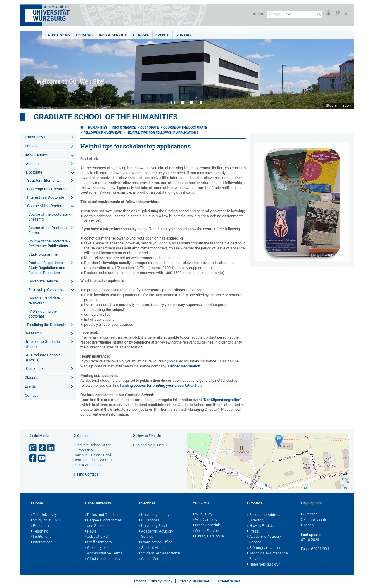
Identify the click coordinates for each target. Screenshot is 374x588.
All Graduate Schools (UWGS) (43, 358)
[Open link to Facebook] (33, 458)
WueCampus (205, 520)
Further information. (185, 366)
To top (307, 525)
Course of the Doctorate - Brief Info (49, 217)
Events (162, 35)
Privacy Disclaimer (194, 581)
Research (34, 333)
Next (343, 70)
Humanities (98, 128)
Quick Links (36, 368)
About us (33, 164)
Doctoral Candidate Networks (44, 301)
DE (346, 14)
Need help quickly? (263, 565)
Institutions (41, 537)
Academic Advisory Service (156, 534)
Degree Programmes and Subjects (103, 523)
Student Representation (159, 554)
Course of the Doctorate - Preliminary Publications (49, 244)
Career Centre (151, 559)
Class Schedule (207, 525)
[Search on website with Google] (294, 14)
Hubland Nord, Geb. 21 (151, 445)
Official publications (102, 559)
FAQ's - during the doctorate (43, 314)
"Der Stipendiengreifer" (222, 400)
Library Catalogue (208, 537)
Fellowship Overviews (46, 290)
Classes (141, 35)
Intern (258, 14)
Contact (184, 35)
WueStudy (202, 514)
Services (147, 504)
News (91, 532)
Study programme (43, 254)
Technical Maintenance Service (267, 556)
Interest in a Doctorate (46, 197)
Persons (84, 35)
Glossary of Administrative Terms (104, 551)
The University (44, 515)
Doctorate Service (43, 281)
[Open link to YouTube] (42, 458)
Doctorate (34, 172)
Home (37, 504)
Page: (306, 549)
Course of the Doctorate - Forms (49, 230)
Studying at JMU (45, 521)
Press (253, 532)
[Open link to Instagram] (33, 448)
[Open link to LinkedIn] (51, 448)
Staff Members (98, 542)
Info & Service (113, 35)
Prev (31, 70)
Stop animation (338, 105)
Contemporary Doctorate (47, 189)
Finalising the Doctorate (47, 325)
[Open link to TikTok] (42, 448)
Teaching (39, 532)
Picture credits (314, 520)
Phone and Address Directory (264, 518)
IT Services (149, 521)
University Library (154, 515)
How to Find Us (149, 436)
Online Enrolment (208, 531)
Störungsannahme (263, 548)
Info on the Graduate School (43, 344)
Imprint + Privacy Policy (153, 581)
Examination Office (156, 542)
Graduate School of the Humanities (106, 117)
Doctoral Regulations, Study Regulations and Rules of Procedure (47, 268)
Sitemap (309, 514)
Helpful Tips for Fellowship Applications (162, 133)
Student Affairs (152, 548)
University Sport (153, 526)
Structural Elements (43, 180)
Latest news (58, 35)
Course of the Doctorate (47, 206)
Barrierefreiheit (228, 581)
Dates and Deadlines (103, 515)
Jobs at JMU (96, 537)
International (42, 542)
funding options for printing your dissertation (157, 385)
